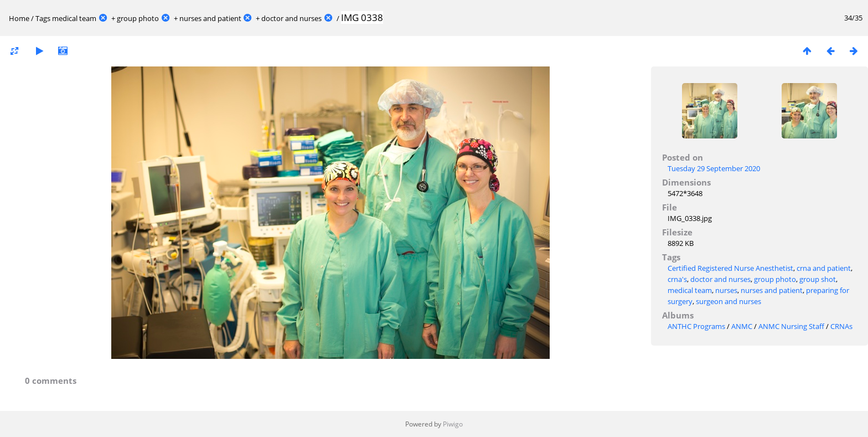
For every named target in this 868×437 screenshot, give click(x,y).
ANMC (742, 326)
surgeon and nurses (728, 301)
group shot (818, 279)
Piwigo (453, 424)
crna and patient (824, 268)
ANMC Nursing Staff (791, 326)
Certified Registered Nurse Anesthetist (730, 268)
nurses (726, 290)
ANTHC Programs (696, 326)
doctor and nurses (291, 18)
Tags (43, 18)
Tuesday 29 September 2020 (714, 168)
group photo (138, 18)
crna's (677, 279)
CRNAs (841, 326)
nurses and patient (210, 18)
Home (19, 18)
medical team (74, 18)
